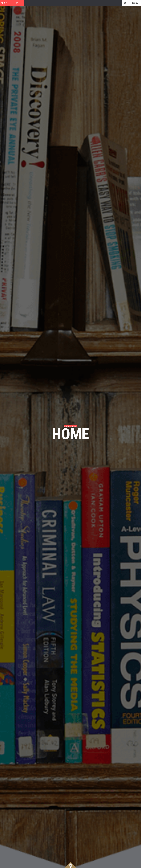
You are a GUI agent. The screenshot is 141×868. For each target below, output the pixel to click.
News (16, 3)
